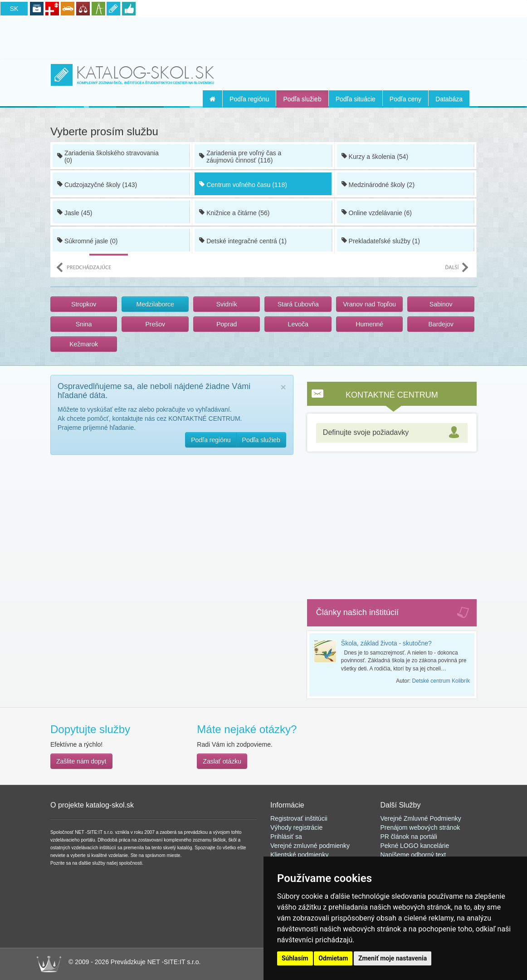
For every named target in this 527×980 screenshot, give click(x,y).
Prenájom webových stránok (420, 827)
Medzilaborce (155, 304)
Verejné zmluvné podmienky (310, 846)
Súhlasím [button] (295, 958)
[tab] (392, 433)
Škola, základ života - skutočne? (386, 643)
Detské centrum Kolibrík (441, 681)
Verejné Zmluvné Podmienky (421, 818)
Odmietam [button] (333, 958)
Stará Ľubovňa (298, 304)
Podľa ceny (405, 99)
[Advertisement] (263, 37)
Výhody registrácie (296, 827)
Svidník (227, 304)
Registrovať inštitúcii (299, 818)
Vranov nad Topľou (369, 304)
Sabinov (441, 304)
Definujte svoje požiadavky (366, 432)
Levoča (298, 324)
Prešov (155, 324)
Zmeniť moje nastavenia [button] (393, 958)
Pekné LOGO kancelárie (415, 846)
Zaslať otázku (222, 761)
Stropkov (84, 304)
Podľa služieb (302, 99)
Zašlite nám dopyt (81, 761)
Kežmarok (84, 344)
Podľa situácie (356, 99)
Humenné (369, 324)
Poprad (227, 324)
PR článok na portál (408, 837)
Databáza (449, 99)
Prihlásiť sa (286, 837)
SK (14, 9)
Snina (84, 324)
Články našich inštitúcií (357, 612)
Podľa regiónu (249, 99)
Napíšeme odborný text (413, 855)
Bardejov (441, 324)
